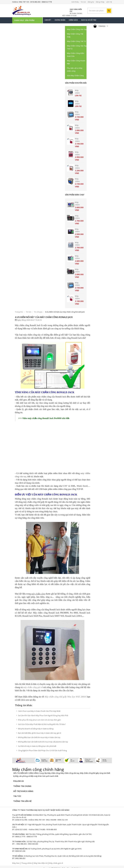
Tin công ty (38, 312)
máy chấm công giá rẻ (33, 684)
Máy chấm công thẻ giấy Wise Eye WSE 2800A (65, 694)
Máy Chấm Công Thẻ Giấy (75, 35)
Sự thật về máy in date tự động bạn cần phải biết (37, 743)
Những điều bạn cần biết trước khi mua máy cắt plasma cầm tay (43, 739)
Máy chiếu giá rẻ (56, 860)
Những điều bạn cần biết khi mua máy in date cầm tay (39, 735)
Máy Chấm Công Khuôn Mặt (76, 62)
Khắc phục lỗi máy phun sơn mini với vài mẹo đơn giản (39, 717)
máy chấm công (38, 591)
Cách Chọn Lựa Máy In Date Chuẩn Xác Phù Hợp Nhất (39, 708)
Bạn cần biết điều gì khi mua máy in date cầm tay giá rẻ (39, 730)
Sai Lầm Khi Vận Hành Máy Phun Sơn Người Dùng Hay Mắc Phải (43, 713)
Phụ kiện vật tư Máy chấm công (75, 70)
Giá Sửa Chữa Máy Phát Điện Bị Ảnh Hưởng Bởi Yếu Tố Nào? (42, 721)
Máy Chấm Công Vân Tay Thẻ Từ (77, 47)
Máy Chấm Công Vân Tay (77, 29)
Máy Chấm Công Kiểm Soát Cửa (76, 55)
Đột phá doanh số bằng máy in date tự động (36, 726)
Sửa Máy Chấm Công (75, 76)
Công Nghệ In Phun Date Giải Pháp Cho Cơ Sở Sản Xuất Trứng (42, 748)
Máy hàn (16, 860)
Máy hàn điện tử (40, 860)
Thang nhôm (27, 860)
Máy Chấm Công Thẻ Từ (76, 41)
